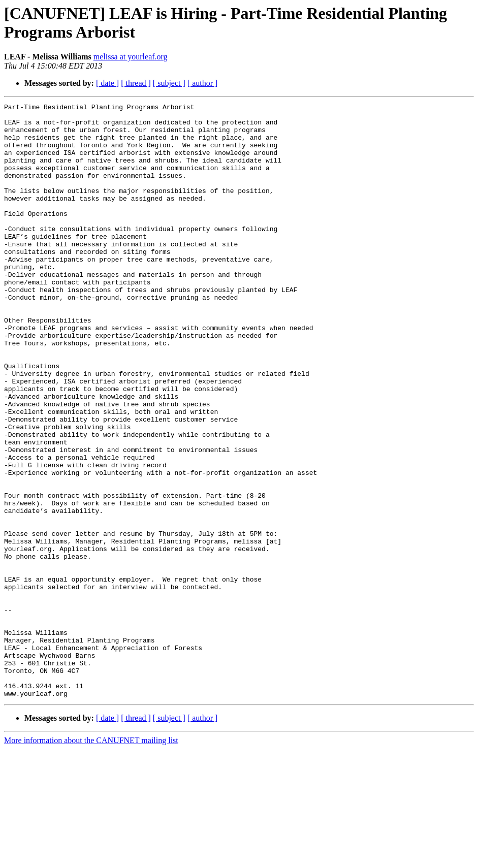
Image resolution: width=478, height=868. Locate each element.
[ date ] (107, 83)
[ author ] (203, 83)
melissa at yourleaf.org (131, 57)
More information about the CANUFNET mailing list (91, 859)
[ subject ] (169, 83)
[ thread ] (136, 83)
